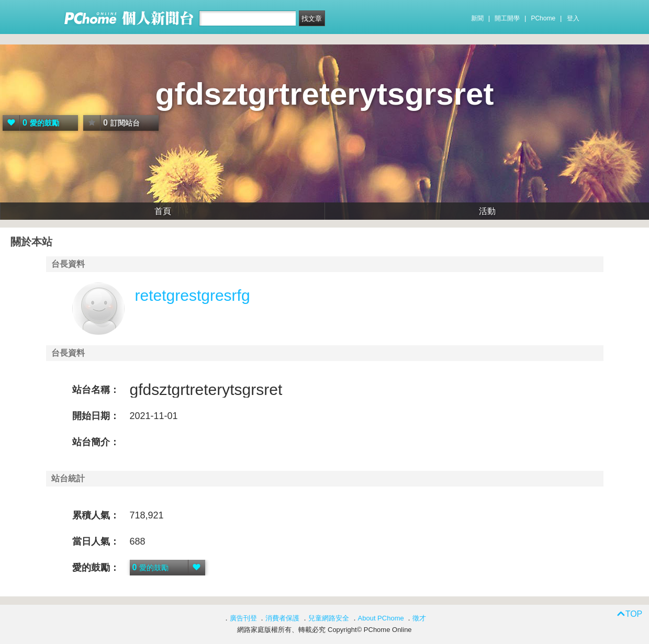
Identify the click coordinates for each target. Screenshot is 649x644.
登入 (573, 18)
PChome (543, 18)
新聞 (477, 18)
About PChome (381, 618)
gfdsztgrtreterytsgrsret (325, 94)
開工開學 (507, 18)
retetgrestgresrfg (193, 295)
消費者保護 (282, 618)
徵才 (419, 618)
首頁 (163, 211)
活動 (487, 211)
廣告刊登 (243, 618)
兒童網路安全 (329, 618)
